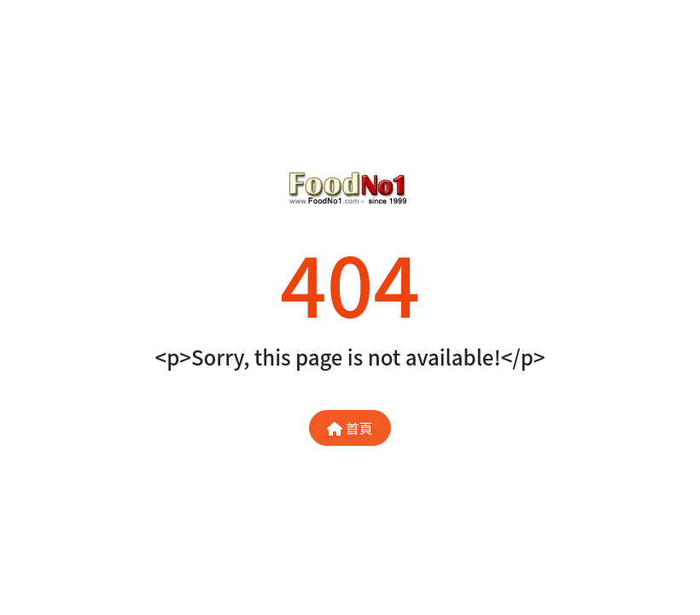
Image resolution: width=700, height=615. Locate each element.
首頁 (350, 428)
